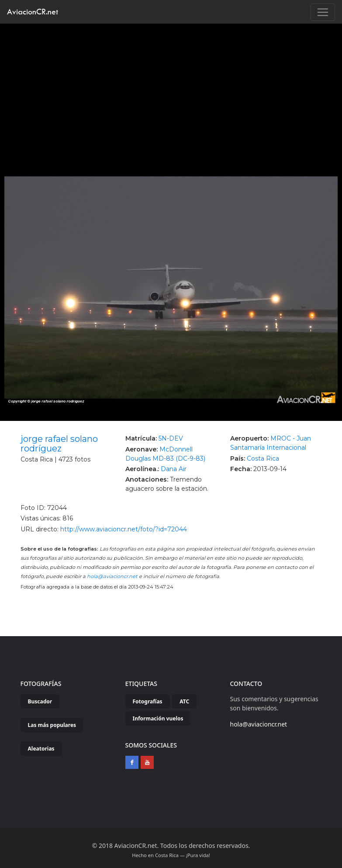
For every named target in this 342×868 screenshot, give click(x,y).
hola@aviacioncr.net (112, 576)
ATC (184, 701)
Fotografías (148, 701)
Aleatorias (41, 749)
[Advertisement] (171, 89)
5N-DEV (171, 438)
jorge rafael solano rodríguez (59, 444)
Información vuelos (158, 718)
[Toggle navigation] (323, 12)
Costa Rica (263, 458)
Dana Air (174, 469)
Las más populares (52, 725)
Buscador (40, 701)
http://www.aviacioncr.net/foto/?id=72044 (124, 529)
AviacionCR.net (33, 12)
